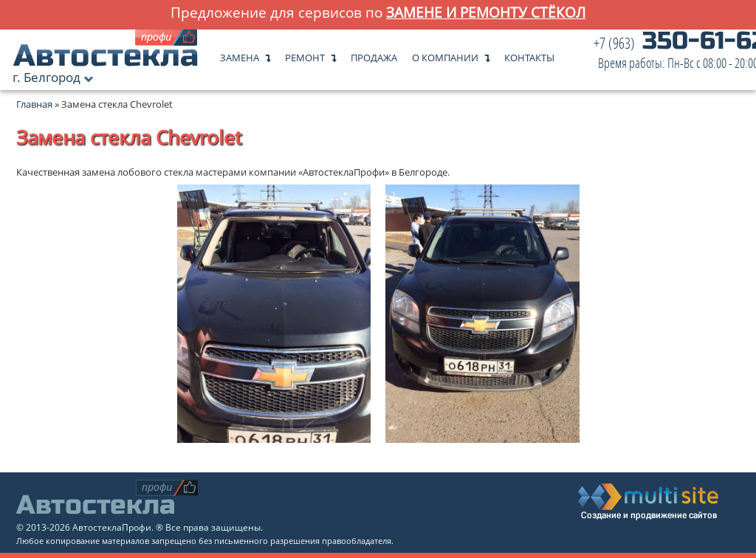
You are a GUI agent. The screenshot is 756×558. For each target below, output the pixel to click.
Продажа (374, 54)
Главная (34, 104)
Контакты (529, 54)
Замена (240, 54)
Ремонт (305, 54)
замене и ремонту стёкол (486, 12)
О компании (445, 54)
